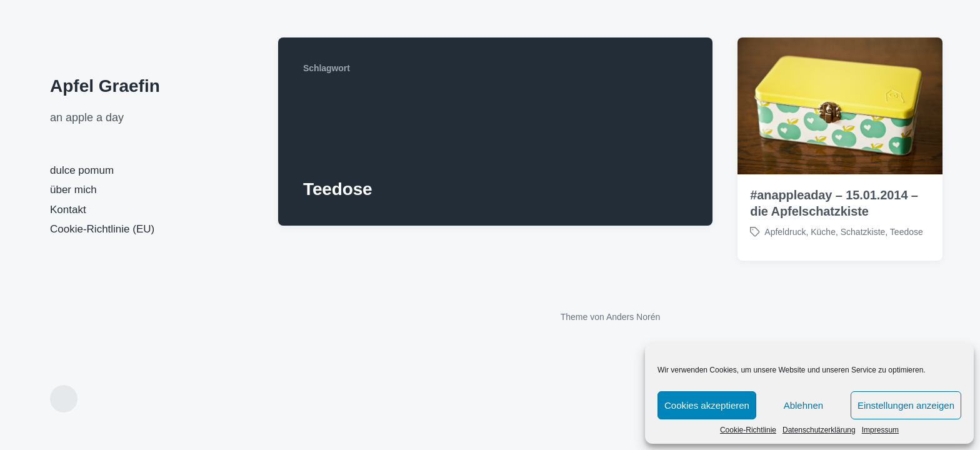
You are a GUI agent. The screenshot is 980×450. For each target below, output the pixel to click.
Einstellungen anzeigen (906, 405)
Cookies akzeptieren (707, 405)
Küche (823, 232)
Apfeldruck (785, 232)
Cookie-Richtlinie (748, 430)
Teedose (907, 232)
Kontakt (68, 210)
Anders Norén (633, 317)
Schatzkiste (863, 232)
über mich (73, 190)
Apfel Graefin (105, 86)
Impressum (880, 430)
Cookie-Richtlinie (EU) (102, 229)
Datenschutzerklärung (819, 430)
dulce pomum (82, 170)
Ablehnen (803, 405)
